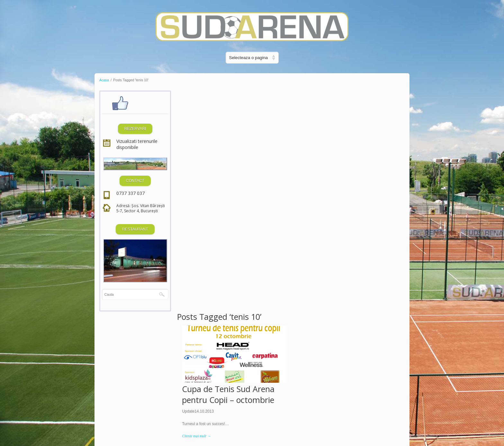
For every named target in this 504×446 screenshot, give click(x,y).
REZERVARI (134, 129)
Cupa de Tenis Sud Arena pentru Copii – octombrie (229, 172)
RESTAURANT (134, 229)
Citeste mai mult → (197, 214)
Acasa (104, 80)
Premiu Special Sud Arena (343, 167)
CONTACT (134, 181)
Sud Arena (377, 179)
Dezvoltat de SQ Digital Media (131, 426)
